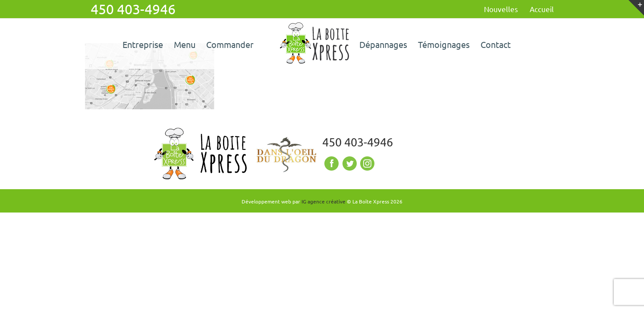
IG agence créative (324, 201)
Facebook (330, 164)
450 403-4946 (358, 142)
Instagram (367, 164)
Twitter (349, 164)
